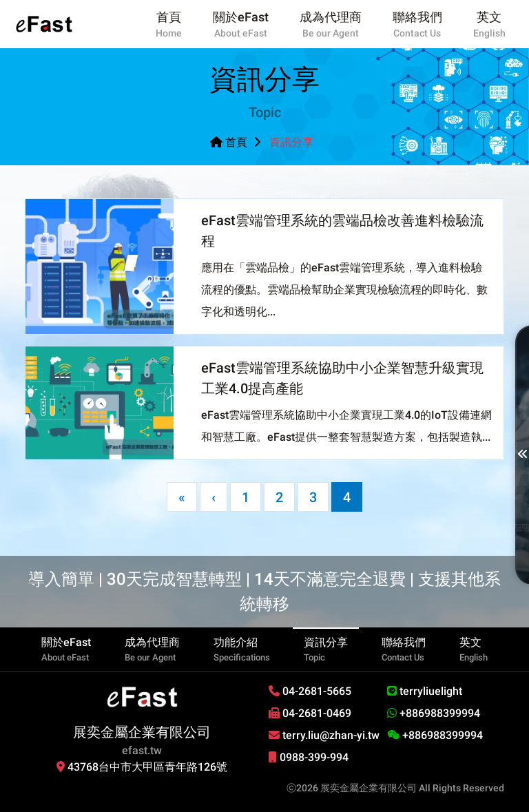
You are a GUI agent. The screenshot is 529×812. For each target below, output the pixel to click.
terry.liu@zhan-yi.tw (324, 735)
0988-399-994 (309, 757)
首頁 (229, 142)
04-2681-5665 (310, 691)
